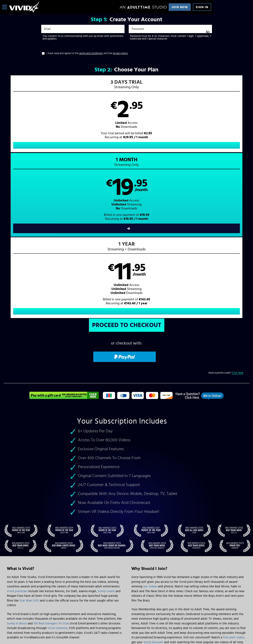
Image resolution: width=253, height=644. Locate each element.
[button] (65, 118)
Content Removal (126, 613)
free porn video (234, 479)
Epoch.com (59, 609)
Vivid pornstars (17, 433)
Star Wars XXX (29, 442)
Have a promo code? (226, 215)
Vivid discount (153, 484)
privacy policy (120, 53)
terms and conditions (91, 53)
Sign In (202, 7)
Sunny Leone (106, 433)
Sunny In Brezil (17, 465)
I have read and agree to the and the (87, 53)
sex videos (150, 428)
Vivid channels (57, 470)
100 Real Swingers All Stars (52, 465)
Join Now (180, 7)
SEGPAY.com (166, 609)
